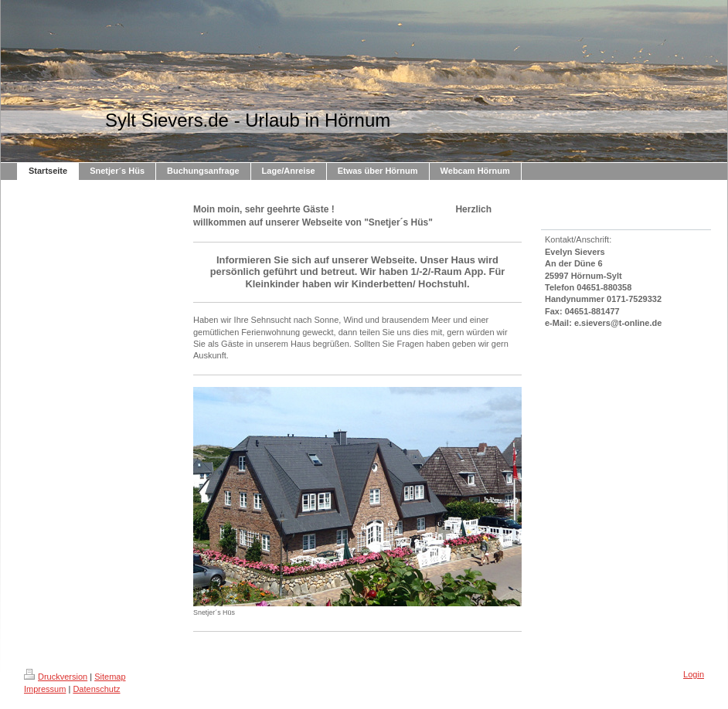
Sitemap (110, 677)
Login (694, 674)
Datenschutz (96, 689)
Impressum (45, 689)
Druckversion (56, 677)
